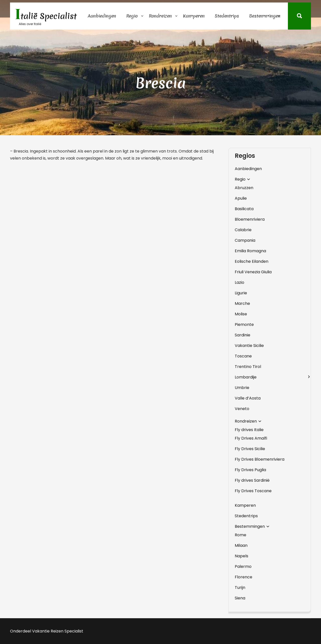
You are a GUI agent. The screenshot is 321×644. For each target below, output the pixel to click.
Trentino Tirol (248, 367)
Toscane (243, 356)
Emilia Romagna (250, 251)
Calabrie (243, 230)
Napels (242, 556)
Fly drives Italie (249, 430)
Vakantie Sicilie (249, 346)
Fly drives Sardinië (252, 480)
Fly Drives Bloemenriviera (260, 459)
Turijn (240, 588)
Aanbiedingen (102, 16)
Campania (245, 240)
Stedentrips (227, 16)
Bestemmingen (265, 16)
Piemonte (244, 325)
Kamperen (194, 16)
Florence (244, 577)
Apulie (241, 198)
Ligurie (241, 293)
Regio (132, 16)
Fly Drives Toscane (253, 491)
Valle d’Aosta (248, 398)
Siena (240, 598)
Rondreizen (160, 16)
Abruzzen (244, 188)
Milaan (241, 545)
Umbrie (242, 388)
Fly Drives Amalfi (251, 438)
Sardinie (243, 335)
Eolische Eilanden (252, 261)
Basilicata (244, 209)
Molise (241, 314)
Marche (242, 303)
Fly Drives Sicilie (250, 449)
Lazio (239, 282)
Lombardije (246, 377)
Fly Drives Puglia (250, 470)
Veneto (242, 409)
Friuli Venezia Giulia (253, 272)
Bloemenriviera (250, 219)
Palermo (243, 566)
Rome (240, 535)
